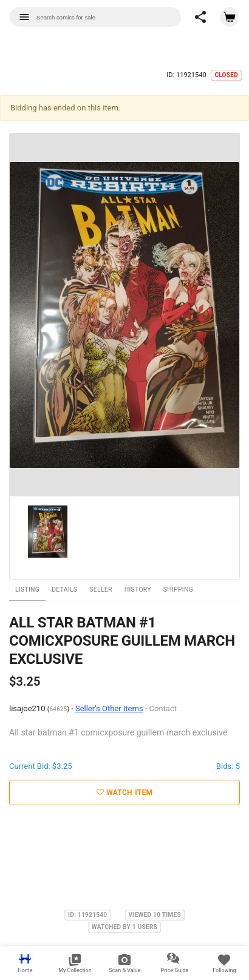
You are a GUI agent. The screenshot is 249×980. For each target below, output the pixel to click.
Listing (27, 590)
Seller (101, 590)
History (138, 590)
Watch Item (125, 792)
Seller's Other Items (109, 708)
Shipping (178, 590)
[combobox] (95, 17)
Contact (163, 708)
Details (64, 590)
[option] (124, 315)
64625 (58, 709)
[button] (200, 17)
